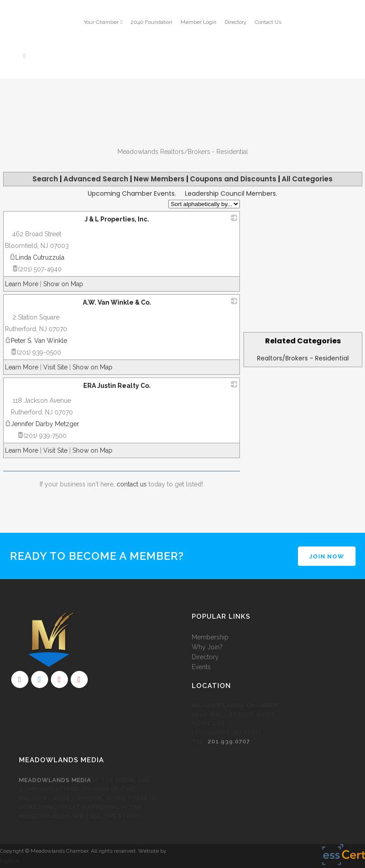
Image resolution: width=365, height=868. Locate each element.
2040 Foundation (151, 22)
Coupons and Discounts (233, 179)
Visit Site (55, 367)
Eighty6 (9, 861)
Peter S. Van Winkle (36, 341)
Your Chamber (101, 22)
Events (201, 667)
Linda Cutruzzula (37, 257)
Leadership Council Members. (231, 193)
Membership (210, 637)
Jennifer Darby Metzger (42, 424)
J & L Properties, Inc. (117, 219)
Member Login (198, 22)
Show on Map (63, 284)
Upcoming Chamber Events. (132, 193)
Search (45, 179)
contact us (132, 484)
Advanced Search (96, 179)
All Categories (307, 179)
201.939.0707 (229, 741)
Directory (236, 22)
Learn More (22, 284)
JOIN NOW (327, 556)
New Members (159, 179)
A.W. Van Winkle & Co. (117, 302)
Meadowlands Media (55, 780)
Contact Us (268, 22)
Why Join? (207, 647)
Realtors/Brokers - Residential (303, 358)
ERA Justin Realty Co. (117, 386)
